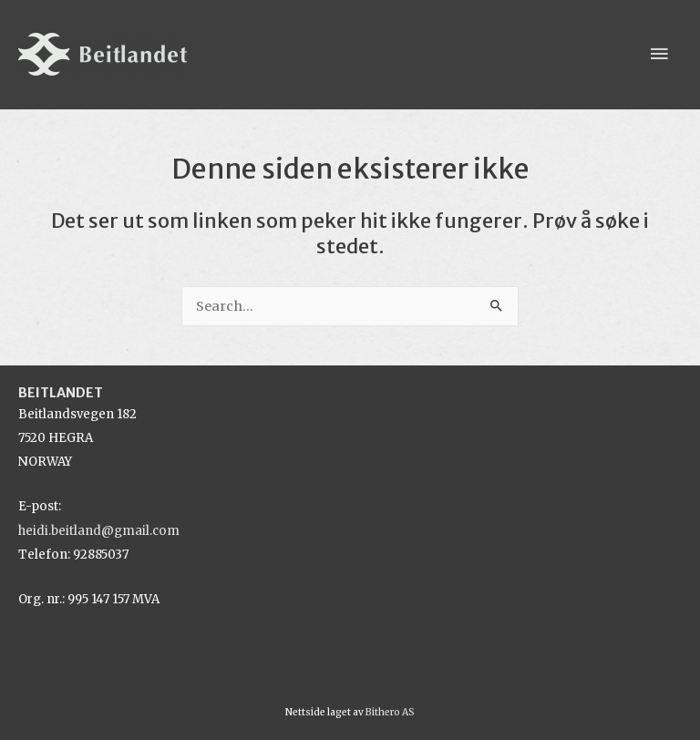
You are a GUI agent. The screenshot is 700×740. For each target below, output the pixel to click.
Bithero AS (390, 712)
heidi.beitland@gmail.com (99, 531)
